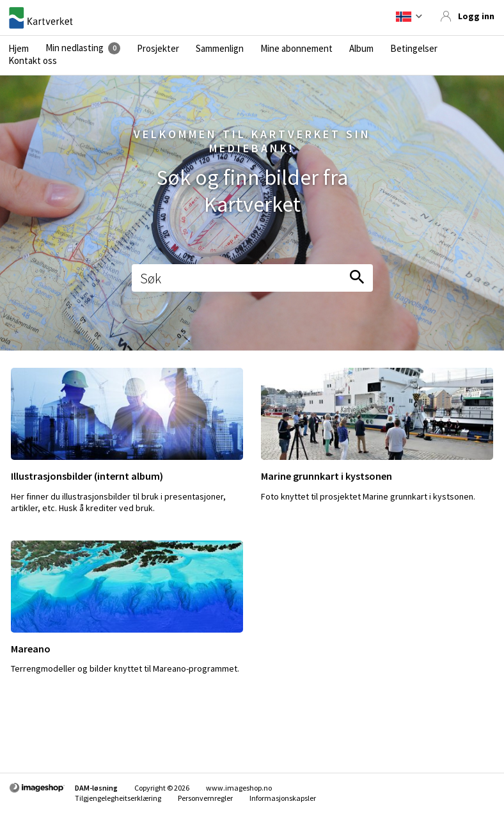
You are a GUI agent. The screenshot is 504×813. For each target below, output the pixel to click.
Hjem (19, 49)
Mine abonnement (296, 49)
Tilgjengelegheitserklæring (118, 798)
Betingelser (414, 49)
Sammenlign (220, 49)
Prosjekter (158, 49)
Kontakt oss (33, 61)
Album (361, 49)
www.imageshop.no (239, 788)
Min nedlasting (75, 48)
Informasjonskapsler (283, 798)
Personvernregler (205, 798)
